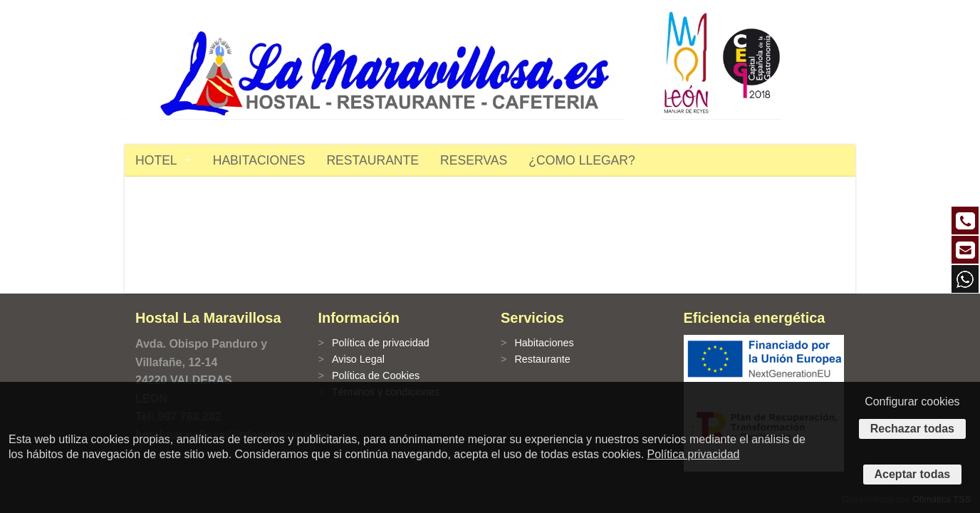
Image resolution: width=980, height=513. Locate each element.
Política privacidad (694, 454)
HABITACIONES (259, 160)
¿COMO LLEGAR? (582, 160)
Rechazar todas (912, 429)
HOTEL (156, 160)
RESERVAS (474, 160)
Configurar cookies (912, 401)
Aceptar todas (913, 474)
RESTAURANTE (372, 160)
